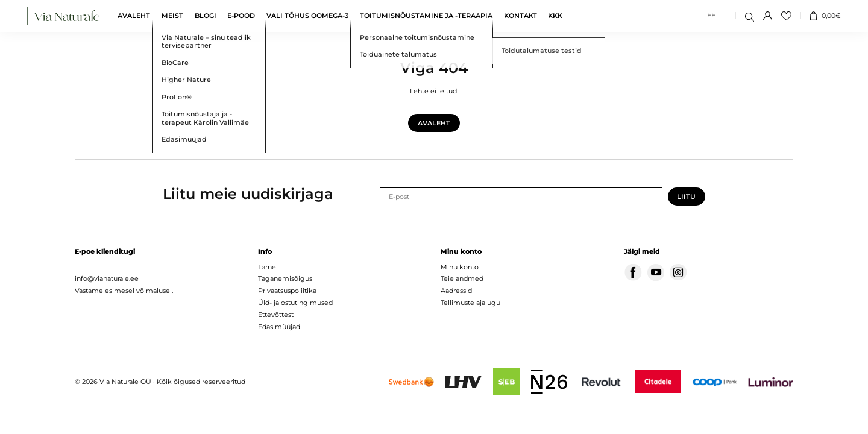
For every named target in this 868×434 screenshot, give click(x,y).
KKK (555, 16)
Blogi (206, 16)
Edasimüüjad (279, 327)
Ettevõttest (276, 315)
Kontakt (520, 16)
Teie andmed (462, 278)
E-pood (241, 16)
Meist (172, 16)
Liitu (686, 197)
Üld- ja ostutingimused (295, 303)
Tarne (267, 267)
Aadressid (456, 291)
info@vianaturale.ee (107, 278)
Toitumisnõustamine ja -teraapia (426, 16)
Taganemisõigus (285, 278)
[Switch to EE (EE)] (711, 16)
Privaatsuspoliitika (287, 291)
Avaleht (134, 16)
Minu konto (460, 267)
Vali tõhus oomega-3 (307, 16)
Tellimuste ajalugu (470, 303)
